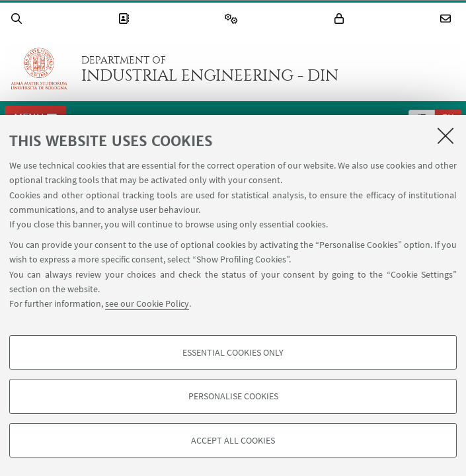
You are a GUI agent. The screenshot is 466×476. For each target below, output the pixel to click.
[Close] (446, 136)
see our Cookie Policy (147, 303)
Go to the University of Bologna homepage (39, 69)
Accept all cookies (233, 440)
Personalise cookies (233, 396)
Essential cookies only (233, 352)
